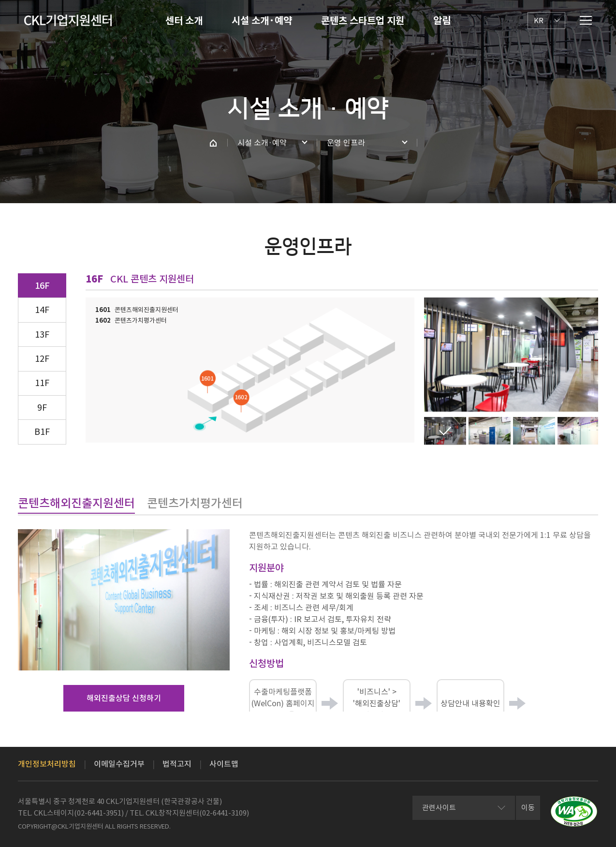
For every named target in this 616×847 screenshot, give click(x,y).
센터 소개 (184, 21)
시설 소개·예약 (262, 21)
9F (42, 408)
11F (42, 383)
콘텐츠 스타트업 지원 (363, 21)
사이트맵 (224, 764)
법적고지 (177, 764)
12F (42, 359)
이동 (528, 808)
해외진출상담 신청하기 (124, 698)
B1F (42, 432)
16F (42, 286)
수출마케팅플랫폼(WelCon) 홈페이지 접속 (283, 704)
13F (42, 334)
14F (42, 310)
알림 (442, 21)
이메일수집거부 (119, 764)
